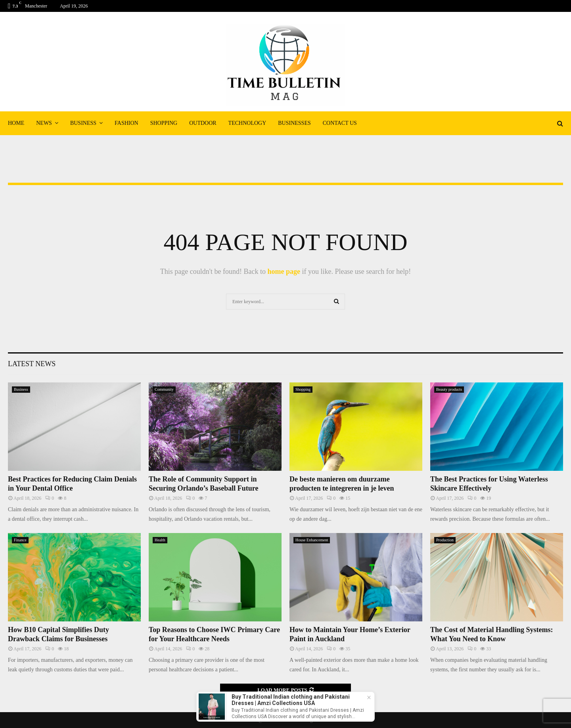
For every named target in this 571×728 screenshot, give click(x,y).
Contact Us (340, 123)
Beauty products (449, 389)
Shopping (164, 123)
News (44, 123)
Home (16, 123)
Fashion (126, 123)
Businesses (294, 123)
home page (284, 271)
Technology (247, 123)
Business (83, 123)
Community (164, 389)
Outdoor (203, 123)
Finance (20, 540)
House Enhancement (312, 540)
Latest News (32, 364)
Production (445, 540)
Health (160, 540)
